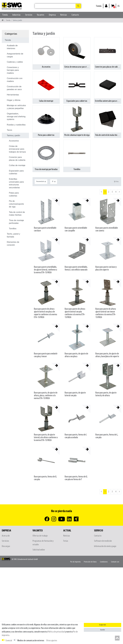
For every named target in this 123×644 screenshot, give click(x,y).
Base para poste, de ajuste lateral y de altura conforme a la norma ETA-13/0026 (46, 438)
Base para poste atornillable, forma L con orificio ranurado (76, 268)
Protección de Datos (90, 562)
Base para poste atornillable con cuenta (107, 229)
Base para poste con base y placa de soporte (106, 268)
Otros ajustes (52, 641)
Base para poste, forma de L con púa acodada (76, 436)
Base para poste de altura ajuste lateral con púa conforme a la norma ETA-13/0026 (75, 313)
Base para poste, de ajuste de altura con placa (76, 355)
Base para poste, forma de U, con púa (45, 478)
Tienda (99, 6)
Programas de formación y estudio (43, 543)
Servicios (29, 15)
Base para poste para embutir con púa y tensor (46, 355)
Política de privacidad (56, 632)
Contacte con (115, 562)
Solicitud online (39, 550)
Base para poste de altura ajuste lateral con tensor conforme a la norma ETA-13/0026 (106, 313)
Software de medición (103, 541)
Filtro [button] (116, 182)
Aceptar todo (103, 625)
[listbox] (77, 211)
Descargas (6, 546)
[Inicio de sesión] (106, 6)
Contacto (75, 15)
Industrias (16, 15)
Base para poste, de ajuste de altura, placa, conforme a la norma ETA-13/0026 (46, 396)
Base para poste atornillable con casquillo (76, 229)
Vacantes (41, 15)
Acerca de (6, 536)
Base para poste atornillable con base (45, 229)
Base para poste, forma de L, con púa (107, 436)
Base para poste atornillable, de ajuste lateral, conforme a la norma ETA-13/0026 (45, 270)
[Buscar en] (78, 6)
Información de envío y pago (105, 546)
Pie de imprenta (75, 562)
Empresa (52, 15)
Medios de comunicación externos (31, 641)
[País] (119, 6)
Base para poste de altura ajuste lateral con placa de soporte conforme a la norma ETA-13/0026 (45, 313)
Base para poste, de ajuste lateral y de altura (106, 394)
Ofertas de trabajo (40, 536)
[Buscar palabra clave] (55, 6)
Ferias (66, 541)
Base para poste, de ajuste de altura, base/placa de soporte (107, 355)
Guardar (103, 630)
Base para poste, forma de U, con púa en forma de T (76, 478)
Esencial (9, 641)
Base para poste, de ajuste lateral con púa (75, 394)
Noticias (64, 15)
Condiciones (104, 562)
